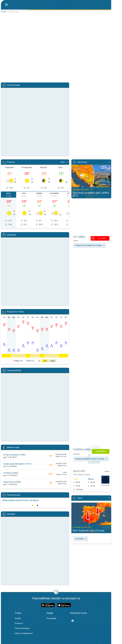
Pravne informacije (22, 628)
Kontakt (18, 618)
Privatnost (19, 623)
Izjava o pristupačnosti (24, 633)
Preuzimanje (51, 618)
